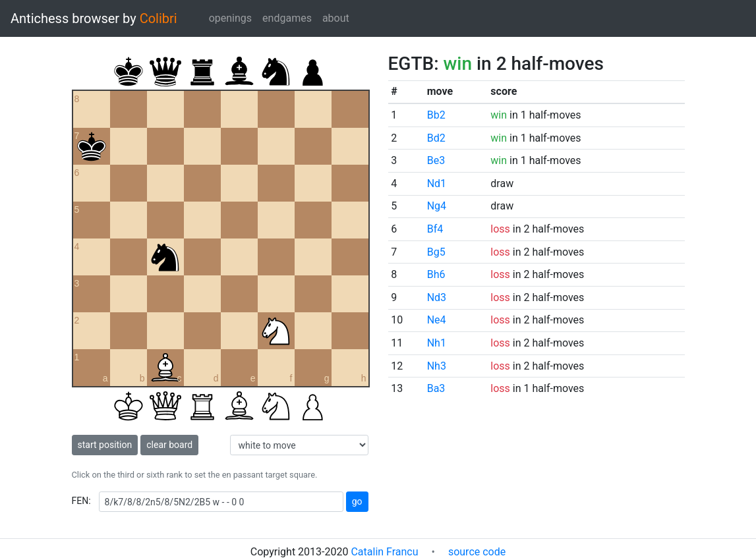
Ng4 (437, 206)
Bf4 (435, 229)
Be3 (436, 160)
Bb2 (436, 115)
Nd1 (437, 183)
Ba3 (436, 388)
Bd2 (436, 138)
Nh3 (437, 366)
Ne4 (437, 320)
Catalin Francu (384, 552)
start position (105, 445)
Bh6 (436, 274)
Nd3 (437, 297)
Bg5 (436, 252)
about (336, 18)
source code (477, 552)
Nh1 (437, 343)
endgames (287, 18)
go (357, 501)
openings (230, 18)
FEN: (81, 501)
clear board (169, 445)
